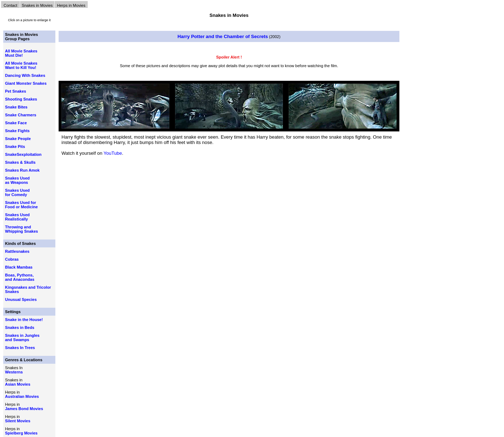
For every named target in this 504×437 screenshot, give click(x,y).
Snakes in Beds (20, 327)
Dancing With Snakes (25, 75)
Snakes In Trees (20, 348)
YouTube (113, 153)
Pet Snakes (16, 91)
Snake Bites (16, 107)
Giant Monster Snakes (26, 83)
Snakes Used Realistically (17, 217)
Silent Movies (18, 421)
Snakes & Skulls (20, 162)
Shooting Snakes (21, 99)
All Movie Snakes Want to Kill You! (21, 65)
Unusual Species (21, 299)
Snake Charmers (21, 115)
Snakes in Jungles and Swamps (22, 338)
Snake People (18, 139)
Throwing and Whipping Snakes (22, 229)
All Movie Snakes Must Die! (21, 53)
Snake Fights (17, 131)
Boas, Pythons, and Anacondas (20, 277)
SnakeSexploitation (23, 154)
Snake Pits (15, 147)
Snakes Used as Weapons (17, 180)
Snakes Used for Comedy (17, 192)
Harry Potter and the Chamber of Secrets (223, 36)
